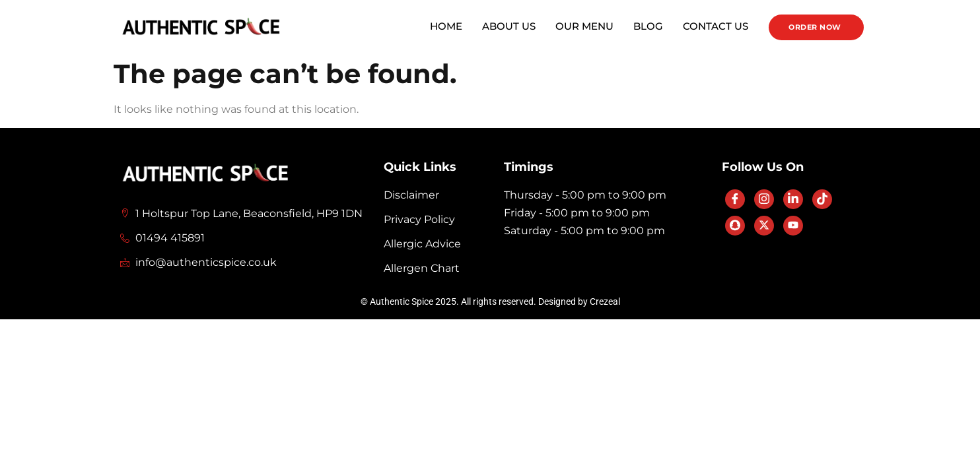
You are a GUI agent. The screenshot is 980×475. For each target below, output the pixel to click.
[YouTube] (793, 226)
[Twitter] (764, 226)
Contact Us (716, 26)
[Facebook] (735, 199)
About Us (509, 26)
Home (446, 26)
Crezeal (605, 301)
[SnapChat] (735, 226)
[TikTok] (822, 199)
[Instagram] (764, 199)
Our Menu (584, 26)
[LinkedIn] (793, 199)
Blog (648, 26)
